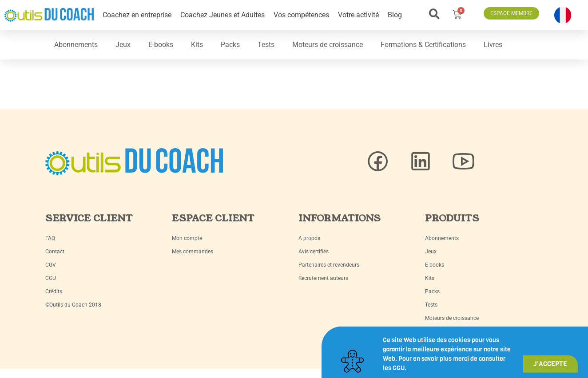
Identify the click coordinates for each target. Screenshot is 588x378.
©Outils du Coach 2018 (73, 305)
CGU (51, 278)
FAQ (50, 238)
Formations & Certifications (423, 45)
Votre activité (358, 15)
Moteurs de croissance (328, 45)
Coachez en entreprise (137, 15)
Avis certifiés (314, 252)
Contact (55, 252)
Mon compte (187, 238)
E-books (161, 45)
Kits (197, 45)
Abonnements (76, 45)
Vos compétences (301, 15)
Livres (493, 45)
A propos (309, 238)
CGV (51, 265)
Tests (266, 45)
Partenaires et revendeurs (329, 265)
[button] (434, 14)
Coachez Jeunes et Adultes (222, 15)
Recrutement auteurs (323, 278)
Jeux (123, 45)
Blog (395, 15)
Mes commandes (193, 252)
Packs (230, 45)
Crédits (54, 291)
